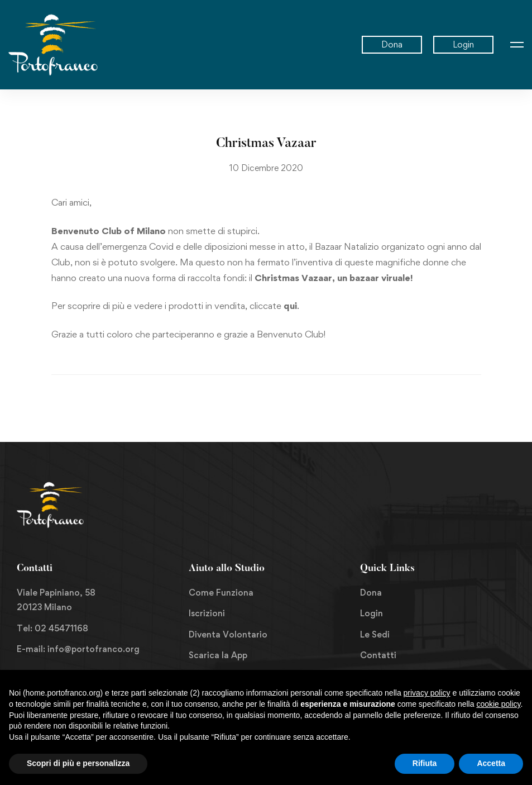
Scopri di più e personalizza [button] (78, 763)
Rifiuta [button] (425, 763)
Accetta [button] (491, 763)
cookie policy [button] (498, 704)
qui (290, 306)
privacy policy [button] (427, 693)
